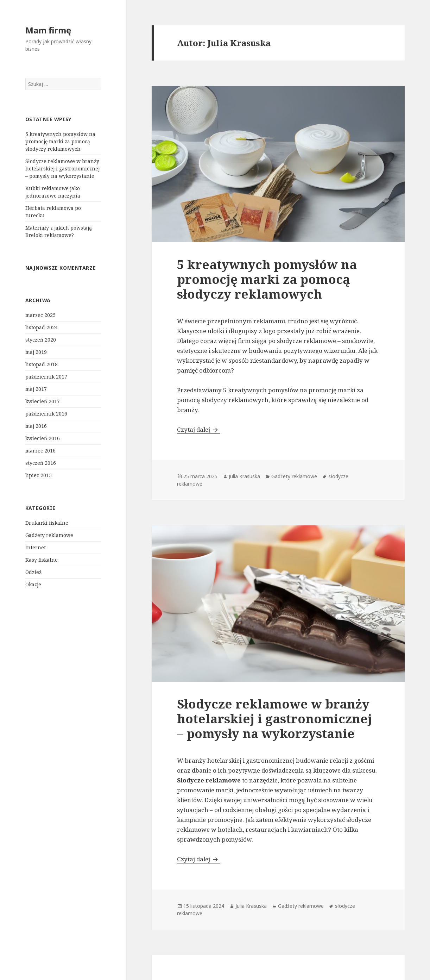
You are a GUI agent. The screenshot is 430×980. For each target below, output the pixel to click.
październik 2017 (46, 377)
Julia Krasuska (244, 476)
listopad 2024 (42, 327)
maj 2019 (36, 352)
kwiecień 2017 (43, 401)
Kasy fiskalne (42, 560)
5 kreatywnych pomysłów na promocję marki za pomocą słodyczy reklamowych (60, 141)
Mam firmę (48, 30)
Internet (36, 547)
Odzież (33, 572)
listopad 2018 (42, 364)
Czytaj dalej (198, 429)
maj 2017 (36, 389)
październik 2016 (46, 414)
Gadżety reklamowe (49, 535)
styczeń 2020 (41, 340)
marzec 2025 (40, 315)
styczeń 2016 (41, 463)
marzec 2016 (40, 451)
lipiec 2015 (39, 475)
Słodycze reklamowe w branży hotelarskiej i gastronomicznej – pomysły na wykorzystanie (62, 168)
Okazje (33, 584)
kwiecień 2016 (43, 438)
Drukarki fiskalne (47, 523)
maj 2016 (36, 426)
